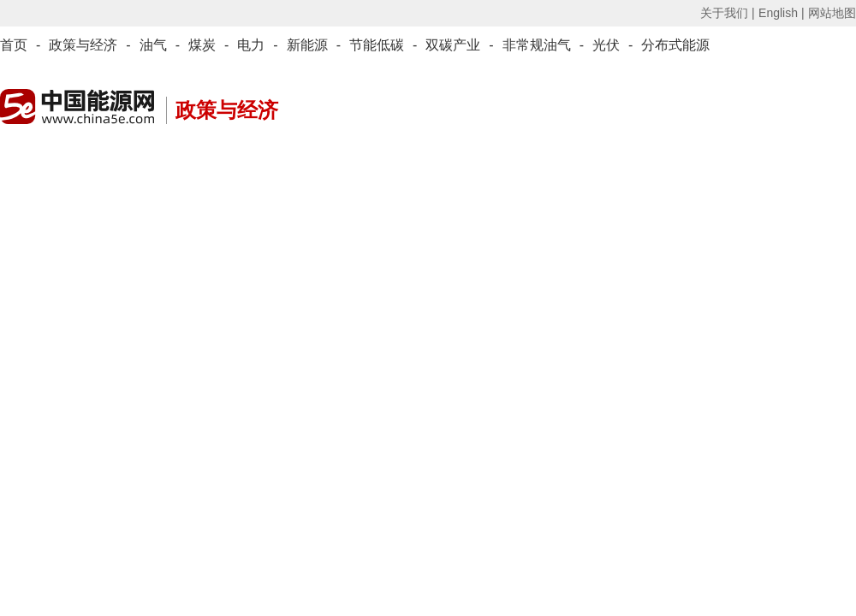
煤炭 (202, 45)
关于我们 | (728, 13)
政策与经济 (83, 45)
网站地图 (832, 13)
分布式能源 (675, 45)
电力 (251, 45)
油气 (153, 45)
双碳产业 (453, 45)
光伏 (606, 45)
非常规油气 (537, 45)
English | (781, 13)
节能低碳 (377, 45)
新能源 (307, 45)
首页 (14, 45)
